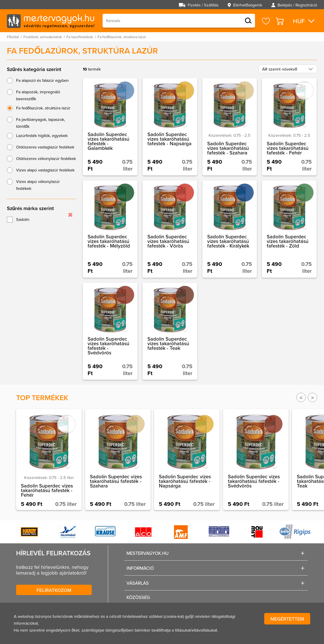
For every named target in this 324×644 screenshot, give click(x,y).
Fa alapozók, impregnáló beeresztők (38, 95)
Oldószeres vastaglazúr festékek (45, 147)
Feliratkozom (54, 590)
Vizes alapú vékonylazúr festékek (38, 185)
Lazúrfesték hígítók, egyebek (42, 135)
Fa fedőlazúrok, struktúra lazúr (43, 108)
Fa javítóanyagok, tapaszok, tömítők (41, 123)
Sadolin (23, 219)
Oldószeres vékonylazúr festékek (46, 158)
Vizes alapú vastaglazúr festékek (45, 170)
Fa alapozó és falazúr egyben (42, 80)
